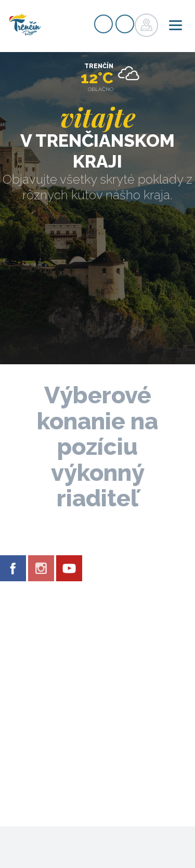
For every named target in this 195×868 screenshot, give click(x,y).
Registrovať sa (103, 24)
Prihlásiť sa (125, 24)
